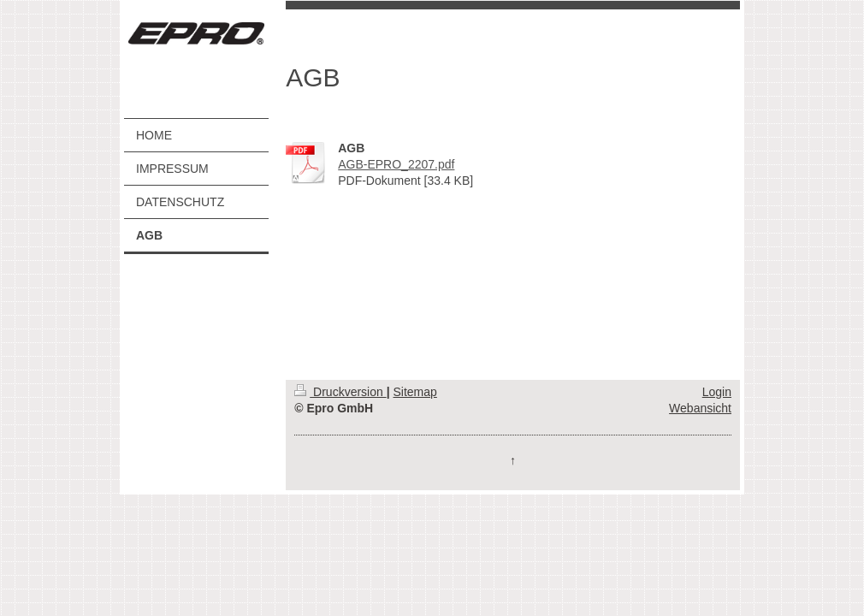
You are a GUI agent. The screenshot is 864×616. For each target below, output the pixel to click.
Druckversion (340, 392)
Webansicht (700, 408)
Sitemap (414, 392)
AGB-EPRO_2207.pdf (396, 164)
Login (717, 392)
